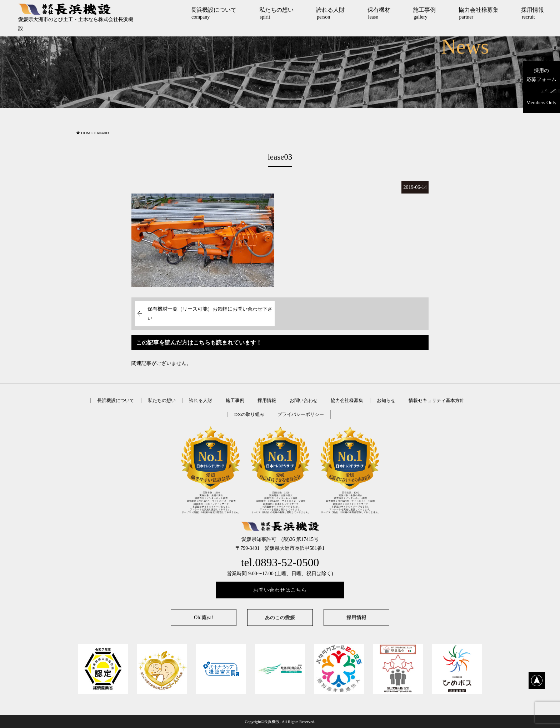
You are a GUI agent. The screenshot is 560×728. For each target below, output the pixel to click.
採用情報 (532, 13)
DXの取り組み (249, 414)
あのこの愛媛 (280, 617)
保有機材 (379, 13)
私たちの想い (276, 13)
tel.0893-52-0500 (280, 563)
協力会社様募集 (479, 13)
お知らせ (386, 400)
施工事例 (424, 13)
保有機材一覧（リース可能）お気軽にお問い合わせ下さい (210, 313)
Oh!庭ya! (204, 617)
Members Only (541, 103)
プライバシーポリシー (301, 414)
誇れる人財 (330, 13)
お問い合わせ (304, 400)
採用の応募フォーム (541, 75)
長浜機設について (214, 13)
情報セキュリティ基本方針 (436, 400)
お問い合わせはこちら (280, 590)
